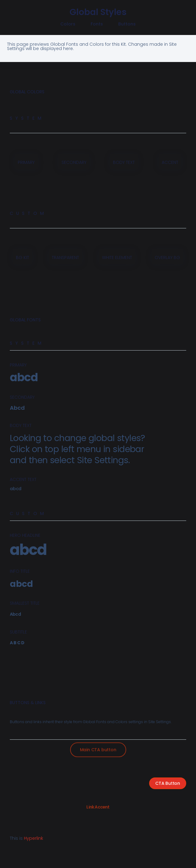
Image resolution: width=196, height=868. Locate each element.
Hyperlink (34, 838)
